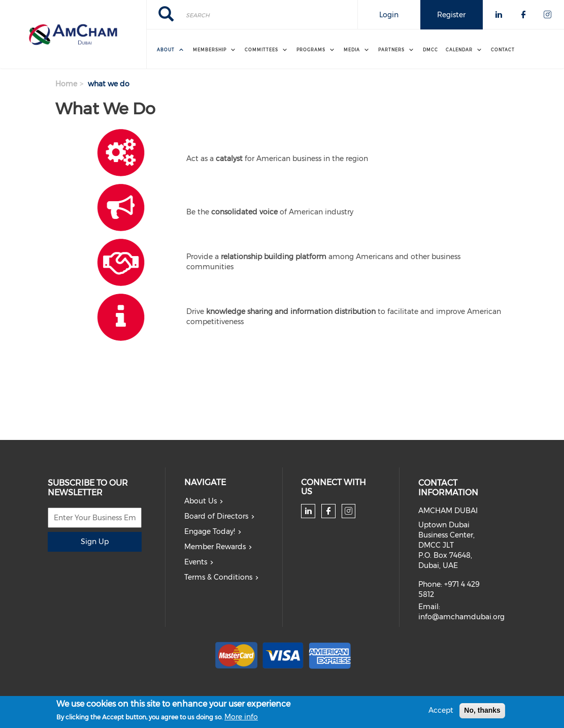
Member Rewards (215, 547)
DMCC (430, 50)
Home (66, 84)
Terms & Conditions (218, 577)
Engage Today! (210, 531)
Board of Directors (216, 516)
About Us (201, 501)
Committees (261, 50)
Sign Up (95, 542)
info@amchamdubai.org (461, 617)
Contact (503, 50)
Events (196, 562)
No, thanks (482, 712)
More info (241, 719)
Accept (441, 712)
